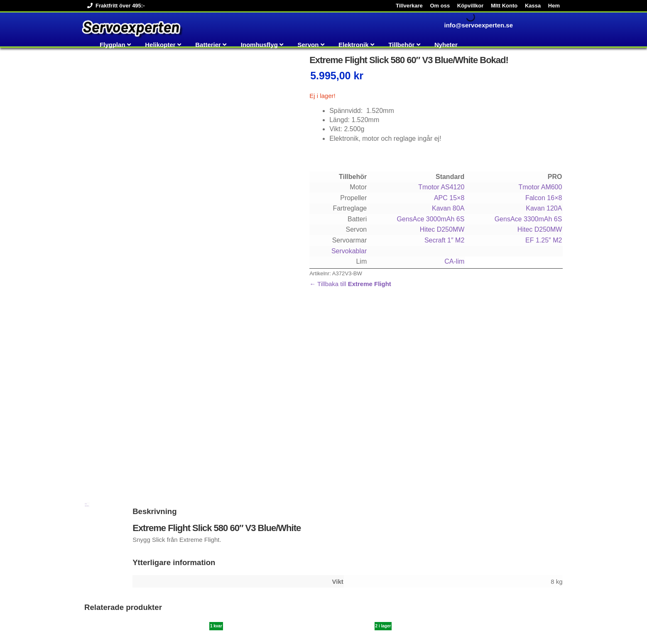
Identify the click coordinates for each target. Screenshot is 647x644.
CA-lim (454, 261)
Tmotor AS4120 (441, 187)
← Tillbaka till (350, 284)
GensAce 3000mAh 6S (431, 219)
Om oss (440, 6)
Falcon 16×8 (544, 198)
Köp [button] (106, 585)
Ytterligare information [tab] (87, 332)
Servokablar (349, 251)
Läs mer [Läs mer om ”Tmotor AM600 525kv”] (440, 576)
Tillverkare (409, 6)
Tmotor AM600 (540, 187)
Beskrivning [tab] (86, 330)
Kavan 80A (448, 208)
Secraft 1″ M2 (444, 240)
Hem (554, 6)
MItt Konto (504, 6)
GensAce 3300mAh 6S (528, 219)
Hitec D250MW (442, 229)
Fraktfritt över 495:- (114, 6)
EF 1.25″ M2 (544, 240)
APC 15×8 (449, 198)
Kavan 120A (544, 208)
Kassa (533, 6)
